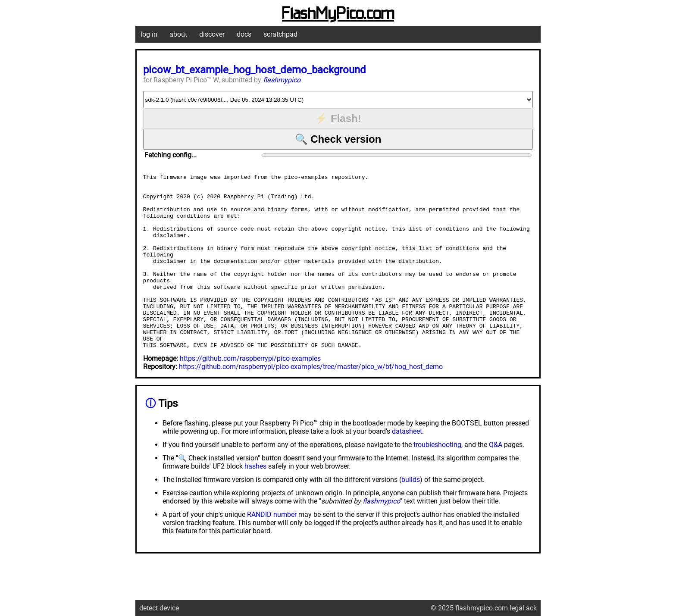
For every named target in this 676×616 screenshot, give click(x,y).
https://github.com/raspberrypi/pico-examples (250, 393)
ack (531, 608)
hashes (255, 501)
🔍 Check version (338, 139)
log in (149, 34)
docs (244, 34)
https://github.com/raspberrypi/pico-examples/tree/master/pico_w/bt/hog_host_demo (311, 402)
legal (517, 608)
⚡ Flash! (338, 118)
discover (212, 34)
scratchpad (280, 34)
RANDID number (272, 549)
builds (411, 514)
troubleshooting (437, 480)
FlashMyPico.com (338, 14)
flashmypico (282, 80)
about (178, 34)
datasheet (407, 466)
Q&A (496, 480)
